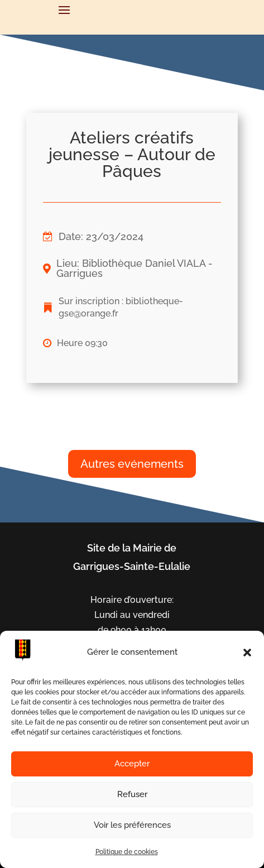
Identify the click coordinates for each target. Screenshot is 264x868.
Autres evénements (132, 464)
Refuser (132, 794)
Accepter (132, 764)
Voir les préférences (132, 825)
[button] (247, 653)
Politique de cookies (127, 852)
